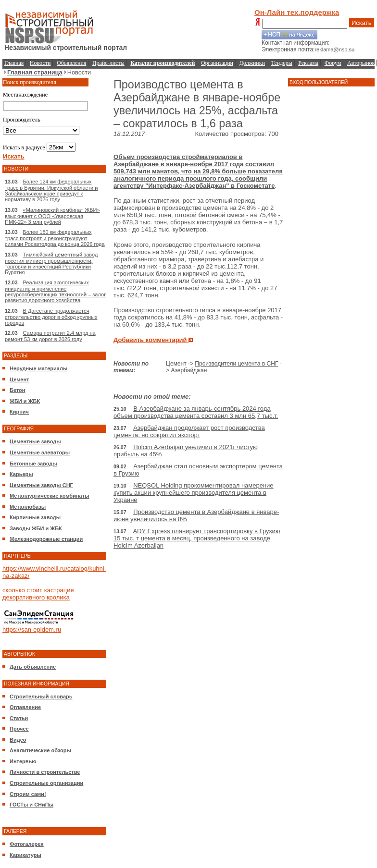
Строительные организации (46, 783)
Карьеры (21, 474)
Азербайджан (189, 370)
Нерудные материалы (38, 368)
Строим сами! (28, 794)
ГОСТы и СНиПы (31, 805)
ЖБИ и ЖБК (25, 401)
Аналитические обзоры (40, 750)
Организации (217, 63)
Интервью (23, 761)
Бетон (17, 390)
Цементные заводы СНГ (41, 485)
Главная (14, 63)
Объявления (71, 63)
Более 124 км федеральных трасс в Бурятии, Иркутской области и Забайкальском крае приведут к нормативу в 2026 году (51, 190)
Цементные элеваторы (40, 452)
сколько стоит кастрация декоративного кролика (38, 594)
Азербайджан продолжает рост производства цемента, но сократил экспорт (189, 431)
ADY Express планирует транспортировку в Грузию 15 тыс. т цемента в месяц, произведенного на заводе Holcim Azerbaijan (197, 538)
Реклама (308, 63)
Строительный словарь (41, 697)
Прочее (19, 729)
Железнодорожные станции (46, 539)
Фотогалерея (27, 844)
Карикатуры (25, 855)
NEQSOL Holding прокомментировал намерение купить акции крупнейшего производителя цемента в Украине (194, 493)
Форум (333, 63)
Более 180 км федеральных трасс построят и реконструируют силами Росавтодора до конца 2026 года (55, 238)
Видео (18, 740)
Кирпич (19, 412)
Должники (252, 63)
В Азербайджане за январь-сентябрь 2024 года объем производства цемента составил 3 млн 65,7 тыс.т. (196, 412)
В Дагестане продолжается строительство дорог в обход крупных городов (51, 317)
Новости (40, 63)
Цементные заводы (35, 441)
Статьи (19, 718)
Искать (362, 23)
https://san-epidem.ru (32, 630)
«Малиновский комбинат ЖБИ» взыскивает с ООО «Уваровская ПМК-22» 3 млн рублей (52, 216)
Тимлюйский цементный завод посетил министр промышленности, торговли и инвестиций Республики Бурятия (51, 263)
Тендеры (282, 63)
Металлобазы (28, 507)
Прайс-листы (108, 63)
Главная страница (35, 72)
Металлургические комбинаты (49, 496)
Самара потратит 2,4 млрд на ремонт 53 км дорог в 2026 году (50, 336)
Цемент (19, 379)
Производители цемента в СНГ (236, 364)
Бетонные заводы (33, 464)
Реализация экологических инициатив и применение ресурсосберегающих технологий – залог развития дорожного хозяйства (55, 291)
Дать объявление (33, 667)
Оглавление (25, 707)
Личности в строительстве (45, 772)
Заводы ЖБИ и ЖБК (36, 528)
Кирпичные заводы (35, 517)
